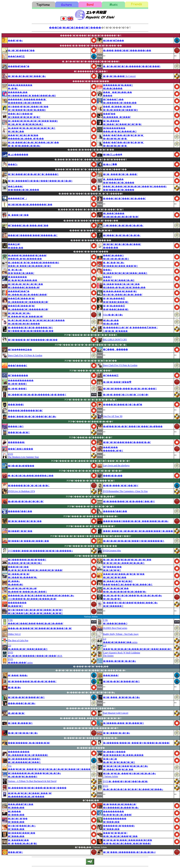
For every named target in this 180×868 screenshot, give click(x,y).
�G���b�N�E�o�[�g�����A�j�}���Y (37, 395)
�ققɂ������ (18, 154)
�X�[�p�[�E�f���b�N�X (121, 681)
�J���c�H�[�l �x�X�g (120, 661)
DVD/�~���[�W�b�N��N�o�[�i (126, 781)
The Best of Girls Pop (18, 640)
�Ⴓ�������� (115, 350)
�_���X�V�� (18, 215)
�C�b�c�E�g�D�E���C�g (27, 76)
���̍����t (16, 442)
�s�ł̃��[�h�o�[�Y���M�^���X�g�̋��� (133, 426)
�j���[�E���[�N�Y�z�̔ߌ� (123, 404)
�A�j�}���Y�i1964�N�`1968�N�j (126, 395)
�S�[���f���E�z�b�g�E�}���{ (32, 681)
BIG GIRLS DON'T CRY (115, 340)
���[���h (16, 404)
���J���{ (111, 675)
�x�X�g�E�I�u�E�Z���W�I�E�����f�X (134, 541)
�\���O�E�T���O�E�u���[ (124, 198)
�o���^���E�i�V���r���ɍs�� (127, 50)
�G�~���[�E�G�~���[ (120, 174)
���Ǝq (13, 164)
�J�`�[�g (14, 687)
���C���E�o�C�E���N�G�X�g (32, 416)
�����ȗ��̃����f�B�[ (25, 410)
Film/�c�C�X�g (113, 315)
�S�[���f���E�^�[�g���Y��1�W (129, 501)
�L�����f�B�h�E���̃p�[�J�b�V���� (37, 788)
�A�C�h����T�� (21, 50)
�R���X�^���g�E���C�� (28, 541)
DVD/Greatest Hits (112, 551)
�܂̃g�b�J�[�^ (16, 713)
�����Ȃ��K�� (20, 511)
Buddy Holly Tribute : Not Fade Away (121, 634)
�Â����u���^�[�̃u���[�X (124, 723)
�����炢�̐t (17, 198)
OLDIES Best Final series (115, 628)
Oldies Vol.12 (14, 634)
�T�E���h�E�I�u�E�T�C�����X (33, 174)
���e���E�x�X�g (22, 703)
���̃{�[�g (15, 41)
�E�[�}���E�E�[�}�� (25, 521)
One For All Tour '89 (113, 416)
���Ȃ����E (18, 365)
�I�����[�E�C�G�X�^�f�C (29, 485)
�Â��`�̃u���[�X (20, 723)
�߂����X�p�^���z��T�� (28, 225)
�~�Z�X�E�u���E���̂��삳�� (31, 476)
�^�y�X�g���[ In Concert (119, 76)
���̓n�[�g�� (113, 476)
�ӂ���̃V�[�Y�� (20, 531)
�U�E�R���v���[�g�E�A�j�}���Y (130, 389)
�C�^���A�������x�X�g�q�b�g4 (129, 852)
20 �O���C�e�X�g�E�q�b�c (123, 225)
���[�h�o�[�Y (19, 432)
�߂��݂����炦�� (20, 350)
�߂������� (18, 375)
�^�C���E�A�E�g (117, 733)
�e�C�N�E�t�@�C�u (23, 733)
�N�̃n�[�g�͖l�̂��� (21, 466)
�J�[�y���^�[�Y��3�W (121, 485)
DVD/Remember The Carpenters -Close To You (125, 491)
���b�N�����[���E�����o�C (33, 235)
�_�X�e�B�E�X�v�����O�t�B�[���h (132, 66)
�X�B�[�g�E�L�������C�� (30, 204)
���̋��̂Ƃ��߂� (19, 66)
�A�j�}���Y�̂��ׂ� (117, 382)
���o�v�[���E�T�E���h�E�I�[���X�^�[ (40, 628)
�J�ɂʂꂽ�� (110, 164)
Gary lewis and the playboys (116, 465)
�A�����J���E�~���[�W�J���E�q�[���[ (136, 743)
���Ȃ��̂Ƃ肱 (16, 56)
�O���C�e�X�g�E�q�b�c (122, 235)
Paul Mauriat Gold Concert (116, 713)
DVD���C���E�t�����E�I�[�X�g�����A (40, 551)
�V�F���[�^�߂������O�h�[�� (33, 340)
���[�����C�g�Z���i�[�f (29, 743)
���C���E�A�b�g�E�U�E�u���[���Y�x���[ (138, 531)
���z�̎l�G (15, 852)
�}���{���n (18, 675)
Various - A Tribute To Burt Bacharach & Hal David (32, 781)
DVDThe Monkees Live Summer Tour (23, 456)
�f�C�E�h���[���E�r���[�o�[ (127, 442)
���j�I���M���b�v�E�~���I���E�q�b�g (136, 521)
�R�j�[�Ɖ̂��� (114, 41)
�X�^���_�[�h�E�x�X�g (121, 697)
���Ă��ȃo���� (21, 449)
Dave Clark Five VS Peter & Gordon (25, 355)
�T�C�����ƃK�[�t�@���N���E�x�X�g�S (40, 181)
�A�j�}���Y (17, 389)
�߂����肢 (111, 375)
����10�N (16, 426)
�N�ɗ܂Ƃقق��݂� (113, 154)
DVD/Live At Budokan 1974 (21, 491)
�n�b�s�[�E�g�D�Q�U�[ (26, 501)
